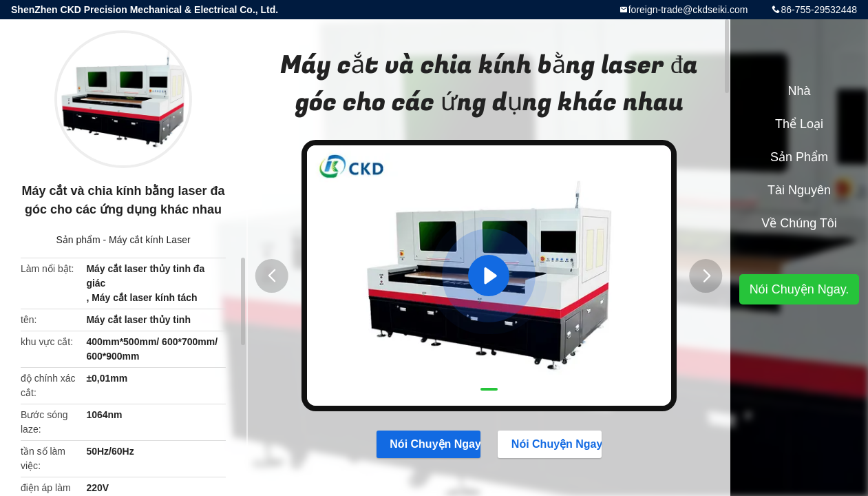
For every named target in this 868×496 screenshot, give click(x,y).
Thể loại (799, 124)
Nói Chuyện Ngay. (428, 444)
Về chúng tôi (799, 223)
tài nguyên (799, 190)
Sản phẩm (78, 240)
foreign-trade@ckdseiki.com (688, 10)
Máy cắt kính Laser (150, 240)
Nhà (799, 91)
